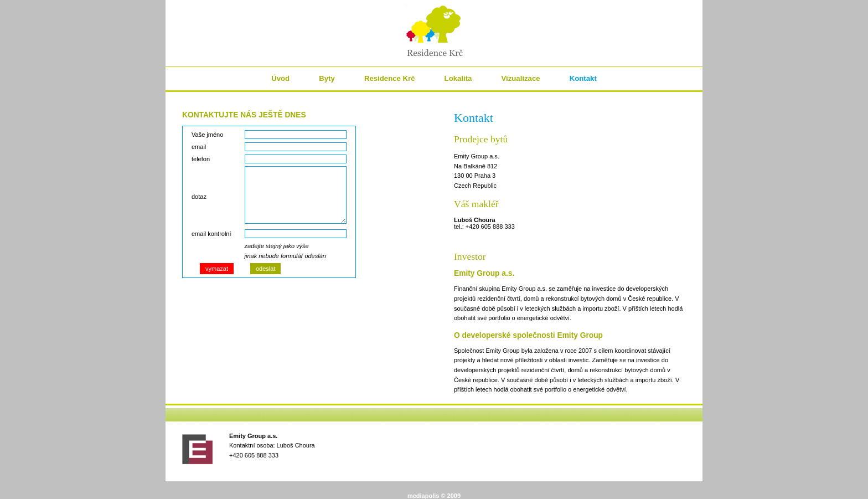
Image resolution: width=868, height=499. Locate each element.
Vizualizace (520, 78)
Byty (327, 78)
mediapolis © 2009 (434, 496)
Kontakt (583, 78)
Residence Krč (390, 78)
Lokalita (458, 78)
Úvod (280, 78)
